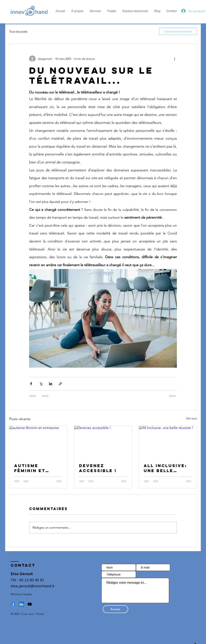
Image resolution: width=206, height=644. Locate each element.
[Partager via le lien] (60, 384)
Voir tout (192, 418)
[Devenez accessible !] (103, 442)
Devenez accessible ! (98, 468)
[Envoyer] (115, 609)
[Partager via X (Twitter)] (41, 384)
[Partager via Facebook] (31, 384)
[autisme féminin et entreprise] (38, 442)
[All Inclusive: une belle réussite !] (168, 442)
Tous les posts (18, 31)
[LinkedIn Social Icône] (21, 604)
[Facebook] (13, 604)
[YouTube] (30, 604)
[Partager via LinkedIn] (51, 384)
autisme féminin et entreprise (31, 468)
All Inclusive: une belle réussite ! (165, 468)
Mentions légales (21, 594)
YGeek (40, 614)
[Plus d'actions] (174, 59)
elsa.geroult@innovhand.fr (33, 586)
